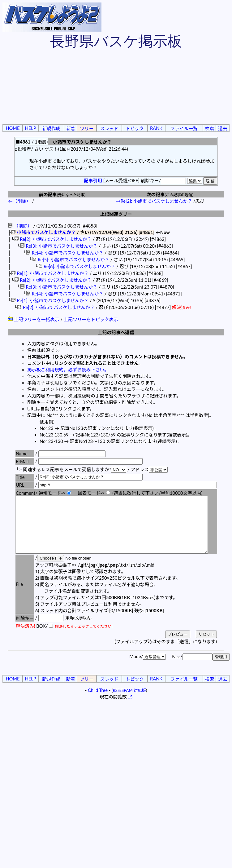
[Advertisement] (58, 88)
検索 (209, 128)
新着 (70, 128)
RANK (156, 128)
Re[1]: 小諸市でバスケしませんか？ (50, 273)
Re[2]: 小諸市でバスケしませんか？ (53, 239)
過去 (223, 128)
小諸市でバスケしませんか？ (43, 232)
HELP (31, 128)
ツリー (87, 128)
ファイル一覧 (184, 128)
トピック (135, 128)
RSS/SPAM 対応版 (129, 702)
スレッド (109, 128)
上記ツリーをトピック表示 (91, 319)
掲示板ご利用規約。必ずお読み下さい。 (68, 370)
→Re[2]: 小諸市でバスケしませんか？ (154, 201)
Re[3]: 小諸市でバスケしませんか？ (59, 246)
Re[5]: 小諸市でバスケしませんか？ (71, 260)
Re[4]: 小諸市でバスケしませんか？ (65, 253)
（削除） (20, 226)
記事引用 (93, 181)
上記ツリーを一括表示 (34, 319)
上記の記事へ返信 (116, 332)
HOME (13, 128)
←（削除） (19, 201)
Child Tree (98, 701)
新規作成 (51, 128)
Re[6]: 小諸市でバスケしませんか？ (76, 266)
